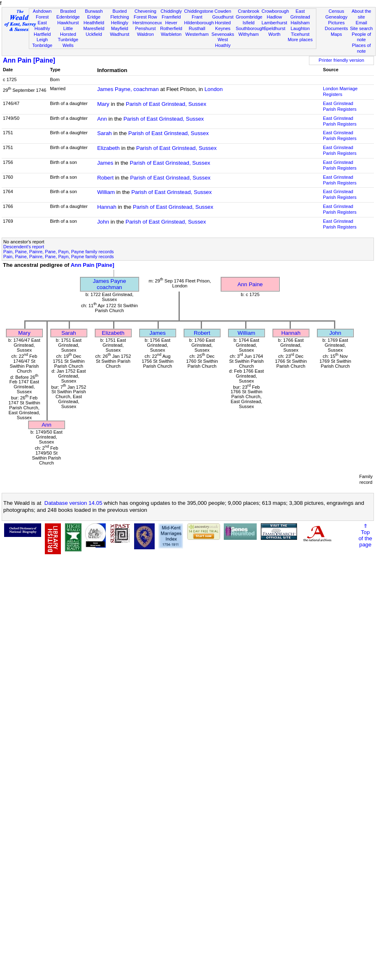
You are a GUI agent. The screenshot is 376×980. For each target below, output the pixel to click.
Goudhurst (223, 17)
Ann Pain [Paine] (29, 60)
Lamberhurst (274, 23)
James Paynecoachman (110, 284)
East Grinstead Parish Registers (340, 106)
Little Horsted (68, 31)
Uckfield (94, 34)
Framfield (171, 17)
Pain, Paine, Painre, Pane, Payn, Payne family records (59, 252)
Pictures (337, 23)
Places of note (362, 48)
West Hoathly (223, 42)
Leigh (42, 40)
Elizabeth (108, 148)
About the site (362, 14)
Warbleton (171, 34)
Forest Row (145, 17)
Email (362, 23)
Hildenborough (199, 23)
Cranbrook (248, 11)
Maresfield (94, 28)
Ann (102, 119)
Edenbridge (68, 17)
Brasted (68, 11)
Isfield (249, 23)
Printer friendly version (342, 60)
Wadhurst (120, 34)
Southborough (250, 28)
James (105, 163)
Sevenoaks (223, 34)
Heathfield (94, 23)
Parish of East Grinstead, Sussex (166, 104)
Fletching (120, 17)
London (214, 89)
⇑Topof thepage (365, 535)
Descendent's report (24, 247)
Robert (105, 178)
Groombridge (249, 17)
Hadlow (274, 17)
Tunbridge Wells (68, 42)
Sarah (104, 133)
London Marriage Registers (340, 91)
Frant (197, 17)
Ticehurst (300, 34)
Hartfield (42, 34)
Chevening (145, 11)
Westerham (197, 34)
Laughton (300, 28)
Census (337, 11)
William (106, 192)
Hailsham (300, 23)
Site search (362, 28)
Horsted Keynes (223, 26)
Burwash (94, 11)
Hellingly (120, 23)
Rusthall (197, 28)
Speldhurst (274, 28)
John (103, 222)
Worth (274, 34)
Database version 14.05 (73, 503)
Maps (336, 34)
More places (300, 40)
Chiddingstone (199, 11)
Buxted (120, 11)
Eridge (94, 17)
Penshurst (145, 28)
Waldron (145, 34)
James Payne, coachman (128, 89)
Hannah (107, 207)
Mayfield (120, 28)
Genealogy (337, 17)
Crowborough (275, 11)
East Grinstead (300, 14)
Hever (171, 23)
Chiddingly (171, 11)
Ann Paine (250, 284)
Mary (103, 104)
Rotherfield (171, 28)
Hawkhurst (68, 23)
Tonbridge (42, 45)
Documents (337, 28)
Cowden (223, 11)
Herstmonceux (147, 23)
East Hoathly (42, 26)
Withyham (249, 34)
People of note (361, 37)
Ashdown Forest (42, 14)
